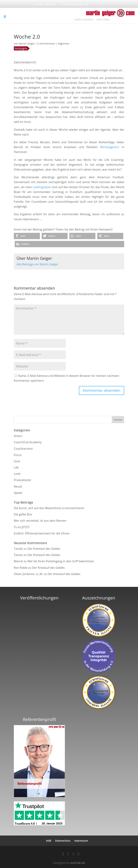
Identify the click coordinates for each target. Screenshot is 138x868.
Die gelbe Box (23, 514)
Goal (17, 461)
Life (16, 467)
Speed (18, 493)
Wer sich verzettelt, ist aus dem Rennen (40, 521)
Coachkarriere (23, 449)
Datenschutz (63, 841)
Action (18, 436)
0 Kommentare (46, 44)
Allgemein (63, 44)
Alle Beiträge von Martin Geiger (37, 264)
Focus (18, 455)
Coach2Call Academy (28, 442)
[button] (27, 236)
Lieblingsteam (42, 187)
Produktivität (22, 480)
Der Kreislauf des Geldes (44, 549)
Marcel (18, 561)
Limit (17, 474)
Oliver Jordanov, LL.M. (28, 574)
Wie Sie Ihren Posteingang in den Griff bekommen (61, 561)
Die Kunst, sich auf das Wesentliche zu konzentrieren (49, 508)
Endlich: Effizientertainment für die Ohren (42, 533)
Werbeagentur (110, 147)
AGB (49, 841)
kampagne (21, 48)
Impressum (81, 841)
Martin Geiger (27, 44)
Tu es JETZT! (22, 527)
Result (18, 487)
